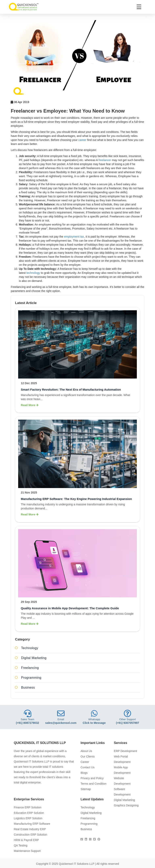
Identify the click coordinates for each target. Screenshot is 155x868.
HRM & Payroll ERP (26, 840)
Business (28, 687)
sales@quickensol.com (61, 723)
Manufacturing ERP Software (32, 824)
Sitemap (86, 789)
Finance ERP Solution (28, 807)
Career (85, 762)
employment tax (74, 237)
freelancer (105, 160)
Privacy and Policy (92, 778)
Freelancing (30, 668)
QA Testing (20, 845)
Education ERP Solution (29, 813)
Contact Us (87, 767)
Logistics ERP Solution (28, 818)
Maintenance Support (27, 851)
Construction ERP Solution (30, 835)
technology (33, 273)
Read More (30, 405)
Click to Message (94, 723)
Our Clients (88, 756)
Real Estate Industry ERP (30, 829)
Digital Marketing (34, 658)
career (82, 140)
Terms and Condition (93, 784)
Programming (31, 678)
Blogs (84, 773)
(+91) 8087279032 (28, 723)
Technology (30, 648)
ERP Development (125, 751)
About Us (86, 751)
